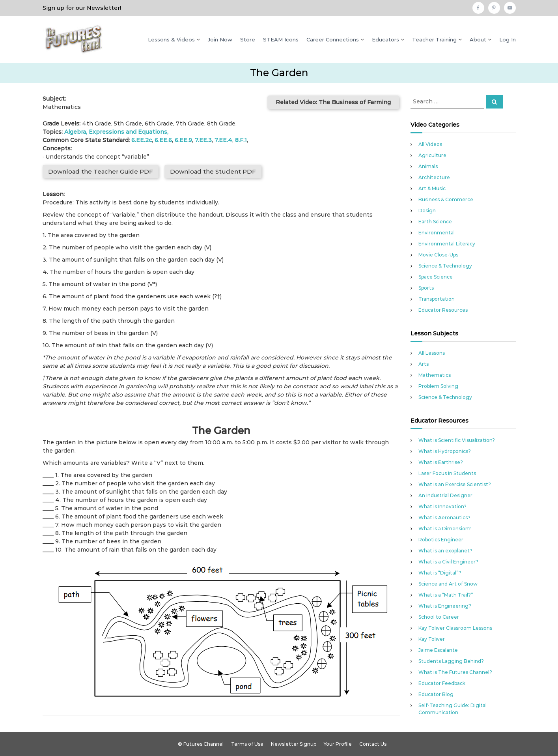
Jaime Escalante (438, 650)
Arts (424, 364)
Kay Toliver (432, 639)
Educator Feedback (442, 683)
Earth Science (435, 222)
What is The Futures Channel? (455, 672)
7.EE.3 (203, 140)
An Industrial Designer (445, 495)
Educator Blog (436, 694)
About (478, 39)
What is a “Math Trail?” (446, 595)
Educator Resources (443, 310)
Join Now (220, 39)
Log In (508, 39)
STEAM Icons (281, 39)
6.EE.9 (183, 140)
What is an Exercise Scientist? (455, 484)
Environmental (437, 233)
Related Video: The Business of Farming (333, 102)
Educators (385, 39)
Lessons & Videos (171, 39)
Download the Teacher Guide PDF (101, 171)
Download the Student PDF (213, 171)
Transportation (437, 299)
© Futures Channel (201, 744)
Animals (428, 166)
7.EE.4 (223, 140)
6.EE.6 (163, 140)
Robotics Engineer (441, 540)
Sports (426, 288)
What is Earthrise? (441, 462)
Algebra (75, 132)
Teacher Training (434, 39)
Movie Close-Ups (438, 255)
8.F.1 (241, 140)
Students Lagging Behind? (451, 661)
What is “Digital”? (440, 573)
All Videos (430, 144)
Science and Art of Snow (448, 584)
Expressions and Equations (128, 132)
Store (248, 39)
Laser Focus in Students (447, 473)
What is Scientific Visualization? (457, 440)
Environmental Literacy (447, 244)
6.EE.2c (142, 140)
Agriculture (432, 155)
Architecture (434, 177)
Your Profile (338, 744)
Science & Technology (445, 266)
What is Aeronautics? (444, 517)
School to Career (439, 617)
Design (427, 211)
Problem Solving (438, 386)
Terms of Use (247, 744)
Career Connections (333, 39)
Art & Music (432, 188)
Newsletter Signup (294, 744)
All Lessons (432, 353)
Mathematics (435, 375)
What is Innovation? (442, 506)
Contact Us (373, 744)
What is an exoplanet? (445, 551)
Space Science (436, 277)
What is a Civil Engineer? (448, 562)
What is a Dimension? (445, 529)
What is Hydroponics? (445, 451)
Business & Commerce (446, 199)
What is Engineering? (445, 606)
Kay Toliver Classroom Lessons (455, 628)
